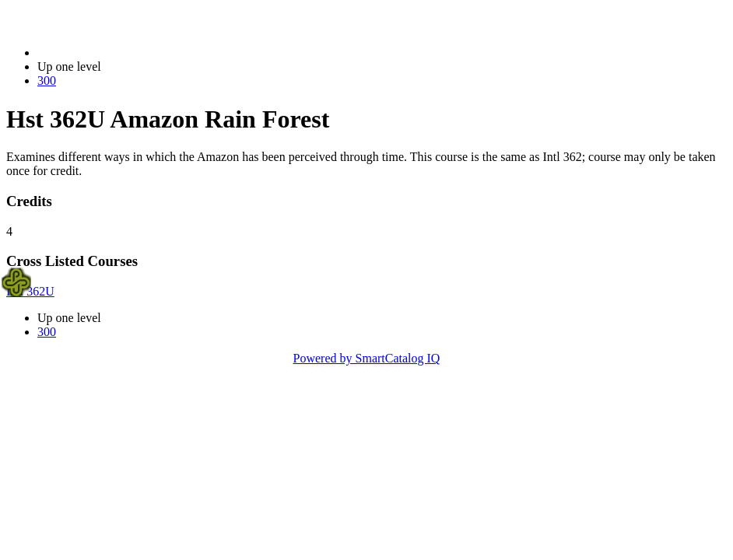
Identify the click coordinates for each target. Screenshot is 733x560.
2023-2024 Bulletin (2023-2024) (119, 52)
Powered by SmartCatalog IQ (367, 358)
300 (47, 80)
